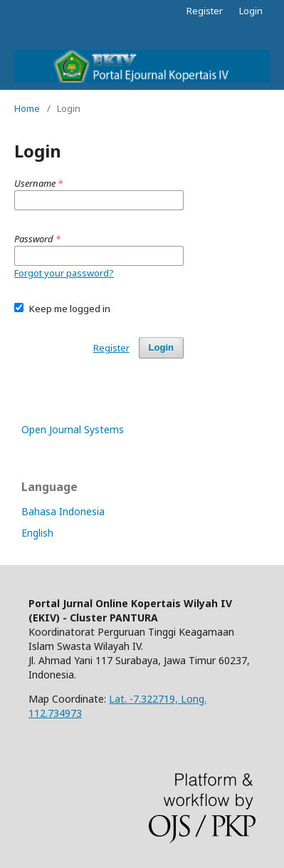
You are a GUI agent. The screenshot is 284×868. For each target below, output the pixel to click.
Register (205, 11)
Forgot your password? (64, 273)
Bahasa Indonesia (63, 511)
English (37, 533)
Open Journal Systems (73, 429)
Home (27, 108)
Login (251, 11)
